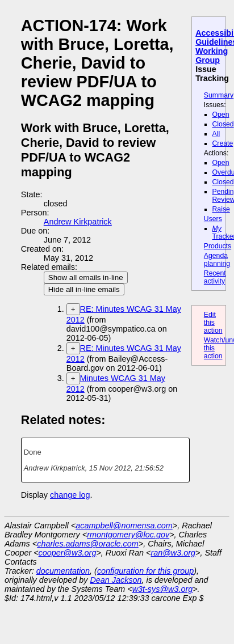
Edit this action (213, 323)
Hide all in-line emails (84, 289)
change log (70, 495)
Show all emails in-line (86, 277)
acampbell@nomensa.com (124, 526)
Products (218, 246)
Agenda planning (217, 260)
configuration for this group (145, 571)
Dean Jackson (116, 580)
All (216, 134)
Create (223, 143)
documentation (63, 571)
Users (213, 219)
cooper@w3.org (68, 553)
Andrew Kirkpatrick (78, 222)
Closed (223, 124)
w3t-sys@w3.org (163, 589)
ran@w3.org (173, 553)
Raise (221, 209)
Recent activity (215, 277)
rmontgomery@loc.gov (128, 535)
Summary (219, 95)
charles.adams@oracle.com (88, 544)
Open (221, 115)
